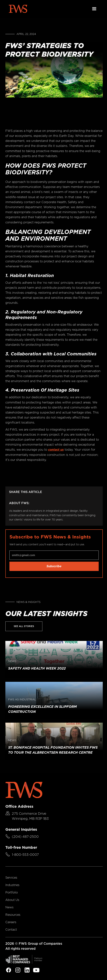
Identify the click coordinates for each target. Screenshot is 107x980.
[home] (18, 9)
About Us (12, 900)
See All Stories (24, 626)
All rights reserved (20, 949)
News (9, 907)
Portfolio (12, 892)
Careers (11, 922)
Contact (11, 930)
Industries (12, 885)
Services (11, 878)
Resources (13, 915)
